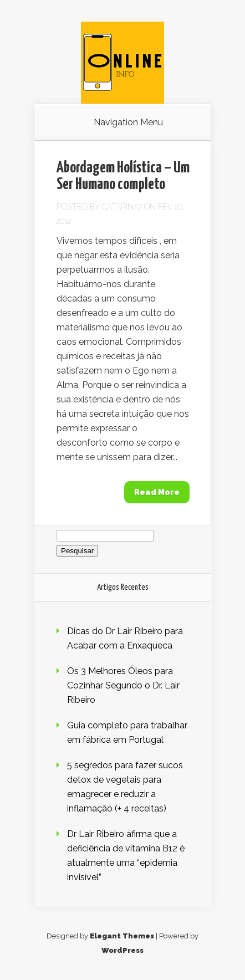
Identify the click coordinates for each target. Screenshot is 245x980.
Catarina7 (122, 207)
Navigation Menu (128, 122)
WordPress (122, 950)
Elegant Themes (122, 936)
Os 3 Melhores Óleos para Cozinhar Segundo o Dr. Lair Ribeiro (123, 685)
